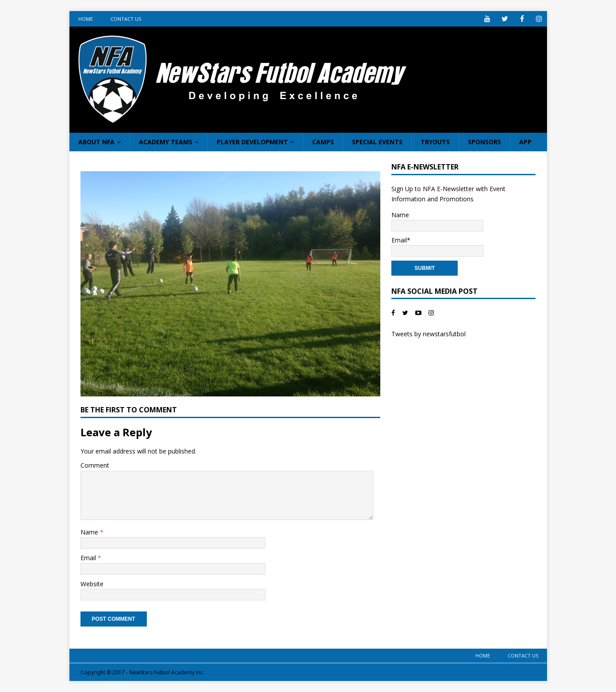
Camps (323, 142)
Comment (95, 465)
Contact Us (126, 19)
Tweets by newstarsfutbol (429, 334)
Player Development (252, 142)
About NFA (96, 142)
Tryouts (435, 142)
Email (89, 558)
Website (92, 584)
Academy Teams (166, 142)
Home (86, 19)
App (525, 142)
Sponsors (484, 142)
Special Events (377, 142)
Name (90, 532)
